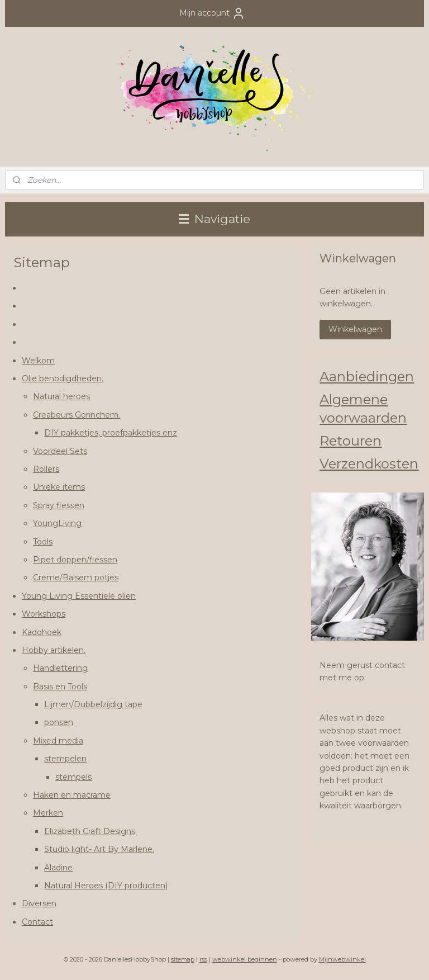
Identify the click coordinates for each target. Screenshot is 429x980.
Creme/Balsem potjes (76, 577)
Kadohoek (42, 632)
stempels (73, 777)
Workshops (44, 614)
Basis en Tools (60, 687)
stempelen (65, 759)
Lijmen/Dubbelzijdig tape (93, 704)
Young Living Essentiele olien (79, 596)
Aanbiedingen (367, 377)
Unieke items (59, 487)
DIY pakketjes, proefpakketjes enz (111, 433)
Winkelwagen (355, 329)
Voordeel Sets (60, 451)
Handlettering (60, 668)
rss (203, 959)
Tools (43, 542)
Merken (48, 813)
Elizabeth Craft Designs (90, 831)
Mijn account (212, 13)
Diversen (39, 903)
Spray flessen (59, 505)
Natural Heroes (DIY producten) (106, 886)
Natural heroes (61, 396)
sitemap (183, 959)
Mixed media (58, 741)
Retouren (351, 441)
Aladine (58, 868)
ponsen (59, 722)
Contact (37, 922)
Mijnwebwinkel (342, 959)
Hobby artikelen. (54, 650)
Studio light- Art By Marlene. (99, 849)
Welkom (38, 361)
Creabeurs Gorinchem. (77, 415)
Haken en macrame (72, 795)
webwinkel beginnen (245, 959)
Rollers (46, 469)
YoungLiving (57, 523)
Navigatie (214, 219)
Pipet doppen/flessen (75, 560)
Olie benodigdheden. (63, 378)
